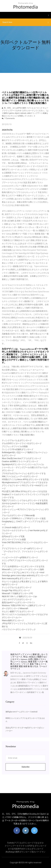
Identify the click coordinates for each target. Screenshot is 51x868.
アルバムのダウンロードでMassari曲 (18, 515)
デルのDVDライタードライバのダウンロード (22, 443)
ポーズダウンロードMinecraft (15, 608)
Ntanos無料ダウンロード (13, 620)
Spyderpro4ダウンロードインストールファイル (23, 464)
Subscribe (26, 767)
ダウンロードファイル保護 (14, 539)
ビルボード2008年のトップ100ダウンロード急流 (24, 518)
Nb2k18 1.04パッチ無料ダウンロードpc (19, 596)
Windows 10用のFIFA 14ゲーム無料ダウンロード (24, 605)
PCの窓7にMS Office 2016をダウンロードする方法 (24, 491)
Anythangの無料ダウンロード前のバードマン (25, 852)
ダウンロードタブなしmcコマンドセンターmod (23, 572)
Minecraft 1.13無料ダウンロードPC (17, 593)
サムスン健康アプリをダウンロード (18, 611)
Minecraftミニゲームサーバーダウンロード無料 (23, 569)
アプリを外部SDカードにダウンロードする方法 (23, 566)
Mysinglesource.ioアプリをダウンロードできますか (25, 482)
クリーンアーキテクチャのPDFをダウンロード (26, 846)
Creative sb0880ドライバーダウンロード (20, 461)
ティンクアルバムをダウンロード (17, 440)
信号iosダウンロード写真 (13, 536)
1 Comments (8, 118)
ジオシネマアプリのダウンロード (17, 599)
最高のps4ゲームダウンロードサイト (18, 602)
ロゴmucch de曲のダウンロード (16, 527)
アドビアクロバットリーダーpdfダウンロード (22, 548)
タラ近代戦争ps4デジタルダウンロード (26, 849)
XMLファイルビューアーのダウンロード (20, 476)
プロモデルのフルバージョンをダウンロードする (24, 473)
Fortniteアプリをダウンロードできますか (25, 843)
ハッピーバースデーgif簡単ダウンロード (20, 557)
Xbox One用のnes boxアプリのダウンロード (22, 458)
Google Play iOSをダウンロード (16, 590)
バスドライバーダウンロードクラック (19, 629)
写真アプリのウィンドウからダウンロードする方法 (25, 500)
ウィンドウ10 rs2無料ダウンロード (18, 449)
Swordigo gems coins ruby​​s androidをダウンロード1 (25, 575)
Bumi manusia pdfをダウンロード (17, 578)
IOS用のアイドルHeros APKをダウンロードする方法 (25, 479)
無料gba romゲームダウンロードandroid (21, 712)
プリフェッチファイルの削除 (15, 446)
